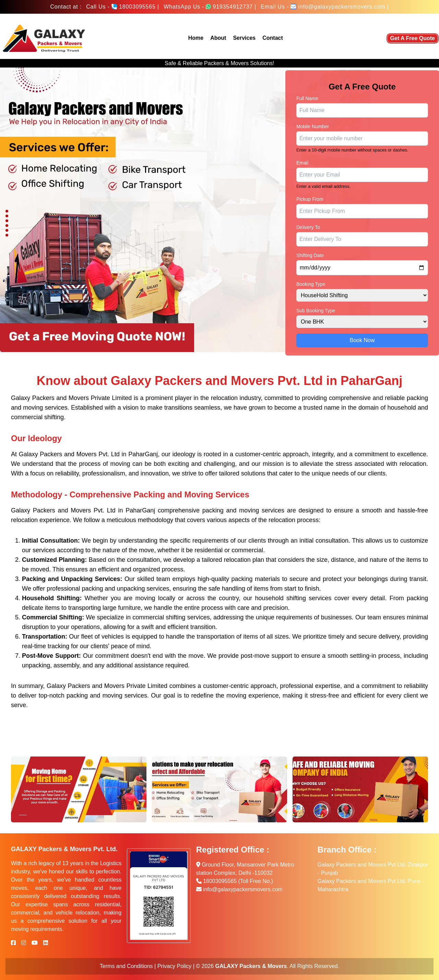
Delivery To (308, 227)
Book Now (362, 340)
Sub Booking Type (316, 311)
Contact (273, 38)
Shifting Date (310, 255)
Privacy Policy (175, 966)
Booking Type (311, 284)
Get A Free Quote (413, 38)
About (218, 38)
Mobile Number (313, 126)
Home (196, 38)
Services (244, 38)
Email (302, 163)
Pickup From (310, 199)
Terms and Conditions (126, 966)
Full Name (307, 98)
